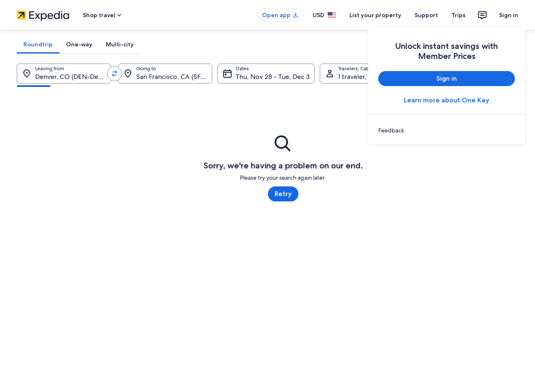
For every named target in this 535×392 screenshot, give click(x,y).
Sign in (509, 15)
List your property (375, 15)
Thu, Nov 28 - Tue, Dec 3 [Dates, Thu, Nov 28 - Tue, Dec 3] (273, 77)
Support (426, 15)
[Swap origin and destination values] (115, 74)
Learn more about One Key (447, 100)
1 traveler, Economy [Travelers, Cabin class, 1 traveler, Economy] (367, 77)
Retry (283, 194)
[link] (447, 130)
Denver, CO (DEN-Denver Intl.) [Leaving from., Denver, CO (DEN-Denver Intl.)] (73, 77)
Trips (459, 15)
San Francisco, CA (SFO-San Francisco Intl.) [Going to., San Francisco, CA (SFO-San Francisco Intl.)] (174, 77)
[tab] (38, 44)
